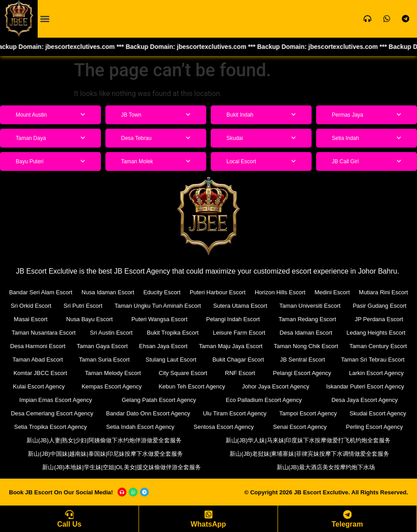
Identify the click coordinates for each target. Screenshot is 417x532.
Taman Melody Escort (113, 373)
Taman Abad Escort (38, 360)
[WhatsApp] (208, 515)
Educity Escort (162, 292)
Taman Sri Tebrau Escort (373, 360)
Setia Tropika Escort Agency (50, 427)
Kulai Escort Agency (39, 386)
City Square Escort (183, 373)
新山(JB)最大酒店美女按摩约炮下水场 (326, 467)
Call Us (69, 524)
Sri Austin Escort (111, 333)
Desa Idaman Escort (306, 333)
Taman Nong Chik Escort (306, 346)
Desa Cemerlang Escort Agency (52, 413)
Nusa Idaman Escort (108, 292)
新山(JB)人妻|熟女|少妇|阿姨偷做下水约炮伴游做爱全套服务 (104, 440)
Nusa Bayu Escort (89, 319)
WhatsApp (208, 524)
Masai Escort (31, 319)
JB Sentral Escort (302, 360)
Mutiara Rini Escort (383, 292)
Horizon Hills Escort (280, 292)
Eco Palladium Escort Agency (264, 400)
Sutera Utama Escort (240, 306)
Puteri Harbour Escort (218, 292)
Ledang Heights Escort (376, 333)
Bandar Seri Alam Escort (41, 292)
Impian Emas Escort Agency (56, 400)
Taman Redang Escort (307, 319)
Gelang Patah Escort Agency (159, 400)
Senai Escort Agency (300, 427)
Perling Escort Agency (374, 427)
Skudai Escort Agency (378, 413)
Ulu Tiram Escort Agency (235, 413)
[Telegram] (347, 515)
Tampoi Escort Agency (308, 413)
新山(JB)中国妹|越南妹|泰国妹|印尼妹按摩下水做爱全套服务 (105, 454)
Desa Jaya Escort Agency (365, 400)
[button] (45, 19)
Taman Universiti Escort (310, 306)
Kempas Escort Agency (112, 386)
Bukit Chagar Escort (238, 360)
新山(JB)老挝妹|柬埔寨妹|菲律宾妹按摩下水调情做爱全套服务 (309, 454)
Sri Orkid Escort (31, 306)
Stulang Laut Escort (171, 360)
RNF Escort (240, 373)
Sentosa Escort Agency (224, 427)
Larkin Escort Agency (376, 373)
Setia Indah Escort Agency (140, 427)
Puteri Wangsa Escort (159, 319)
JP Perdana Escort (379, 319)
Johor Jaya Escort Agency (275, 386)
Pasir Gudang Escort (380, 306)
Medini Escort (332, 292)
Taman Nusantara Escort (44, 333)
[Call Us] (69, 515)
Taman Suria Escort (104, 360)
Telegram (347, 524)
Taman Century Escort (378, 346)
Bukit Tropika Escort (173, 333)
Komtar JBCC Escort (40, 373)
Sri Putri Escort (83, 306)
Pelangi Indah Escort (233, 319)
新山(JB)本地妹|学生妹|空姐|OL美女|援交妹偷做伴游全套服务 (122, 467)
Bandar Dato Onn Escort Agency (148, 413)
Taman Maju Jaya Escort (230, 346)
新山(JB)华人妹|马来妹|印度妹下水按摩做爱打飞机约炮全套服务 (308, 440)
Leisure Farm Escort (239, 333)
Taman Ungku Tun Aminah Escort (158, 306)
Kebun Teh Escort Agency (192, 386)
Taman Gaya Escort (102, 346)
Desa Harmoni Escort (38, 346)
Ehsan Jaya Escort (163, 346)
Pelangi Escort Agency (302, 373)
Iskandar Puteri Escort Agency (365, 386)
